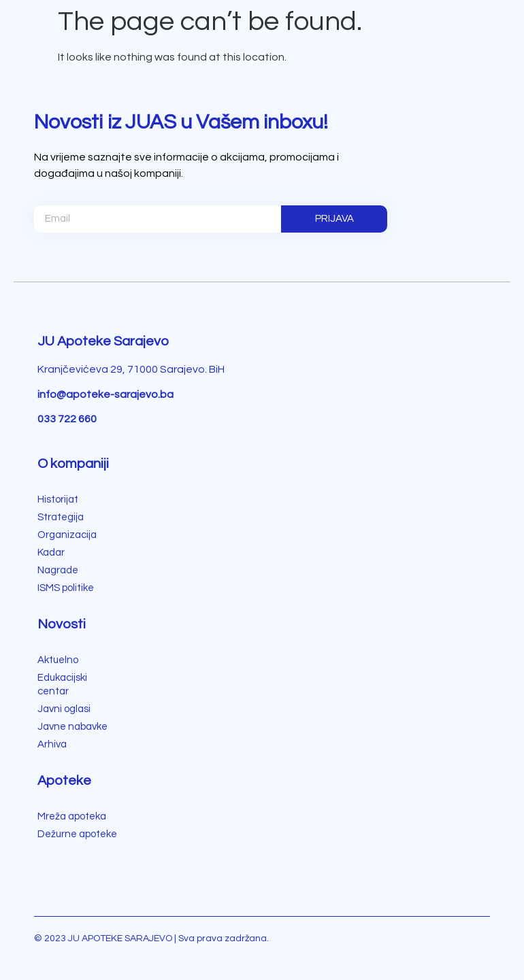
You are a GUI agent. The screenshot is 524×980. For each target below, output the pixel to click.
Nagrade (58, 570)
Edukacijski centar (62, 685)
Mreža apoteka (72, 816)
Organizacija (67, 535)
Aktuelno (58, 660)
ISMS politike (66, 588)
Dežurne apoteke (77, 834)
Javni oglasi (64, 709)
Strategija (61, 517)
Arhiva (52, 744)
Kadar (51, 553)
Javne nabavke (72, 727)
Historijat (58, 500)
